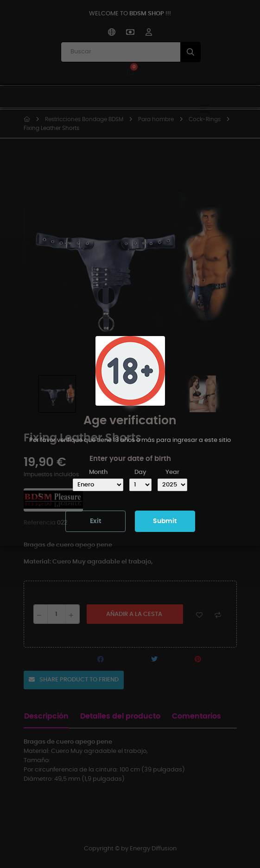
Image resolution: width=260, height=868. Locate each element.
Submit (165, 521)
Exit (95, 521)
